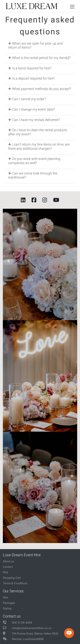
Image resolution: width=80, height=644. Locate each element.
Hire (5, 597)
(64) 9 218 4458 (17, 623)
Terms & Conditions (15, 583)
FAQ (5, 572)
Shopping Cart (12, 578)
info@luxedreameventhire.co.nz (27, 628)
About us (8, 561)
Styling (7, 608)
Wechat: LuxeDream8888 (23, 639)
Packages (9, 603)
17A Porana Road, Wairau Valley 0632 (31, 634)
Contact (8, 567)
